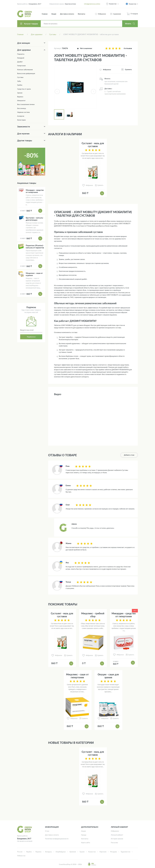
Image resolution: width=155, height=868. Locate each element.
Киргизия (103, 852)
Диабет (20, 62)
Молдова (113, 852)
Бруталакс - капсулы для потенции (34, 219)
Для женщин (24, 43)
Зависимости (24, 126)
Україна (29, 852)
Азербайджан (61, 852)
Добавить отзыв (129, 455)
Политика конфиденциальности (57, 839)
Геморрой (21, 58)
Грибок (20, 85)
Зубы (19, 81)
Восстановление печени (26, 104)
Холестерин (21, 120)
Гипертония (21, 66)
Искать (128, 24)
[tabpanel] (75, 87)
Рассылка (114, 842)
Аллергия (21, 116)
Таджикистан (125, 852)
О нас (47, 831)
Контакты (82, 14)
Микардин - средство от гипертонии (124, 615)
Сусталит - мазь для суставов (93, 145)
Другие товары (25, 140)
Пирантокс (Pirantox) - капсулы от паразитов (35, 247)
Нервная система (23, 112)
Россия (20, 852)
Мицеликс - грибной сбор (93, 615)
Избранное (115, 831)
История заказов (117, 839)
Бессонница (22, 108)
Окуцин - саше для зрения (108, 676)
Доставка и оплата (67, 14)
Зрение (20, 93)
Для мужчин (23, 133)
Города (84, 835)
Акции (54, 14)
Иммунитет (21, 100)
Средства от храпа (24, 89)
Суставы (20, 77)
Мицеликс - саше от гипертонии (77, 676)
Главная (45, 14)
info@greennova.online (92, 4)
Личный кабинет (117, 835)
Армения (73, 852)
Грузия (82, 852)
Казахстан (113, 4)
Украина (38, 852)
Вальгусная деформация (26, 73)
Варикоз (20, 97)
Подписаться (31, 337)
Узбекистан (21, 856)
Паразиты (21, 54)
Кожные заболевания (25, 69)
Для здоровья (24, 50)
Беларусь (49, 852)
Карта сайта (86, 842)
